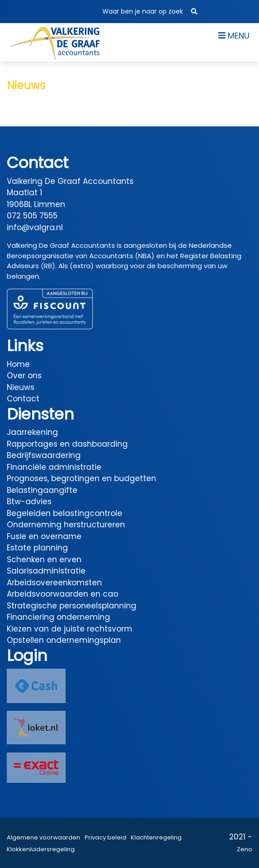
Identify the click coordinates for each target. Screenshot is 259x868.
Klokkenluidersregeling (41, 849)
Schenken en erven (44, 559)
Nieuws (21, 387)
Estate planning (37, 548)
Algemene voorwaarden (43, 837)
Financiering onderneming (58, 617)
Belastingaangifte (42, 490)
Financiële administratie (54, 467)
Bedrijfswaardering (44, 455)
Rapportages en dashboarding (67, 444)
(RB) (48, 266)
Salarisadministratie (46, 571)
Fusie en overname (44, 536)
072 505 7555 (32, 216)
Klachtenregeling (156, 837)
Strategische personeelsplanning (72, 606)
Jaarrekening (32, 432)
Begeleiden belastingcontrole (65, 513)
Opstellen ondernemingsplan (64, 640)
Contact (23, 399)
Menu (234, 36)
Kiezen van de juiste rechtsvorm (70, 629)
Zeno (245, 849)
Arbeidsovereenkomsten (54, 583)
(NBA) (145, 256)
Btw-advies (29, 502)
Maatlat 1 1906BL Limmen (36, 198)
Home (18, 364)
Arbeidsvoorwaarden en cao (62, 594)
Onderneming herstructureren (66, 525)
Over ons (24, 376)
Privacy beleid (106, 837)
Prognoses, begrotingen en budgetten (82, 478)
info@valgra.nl (35, 227)
